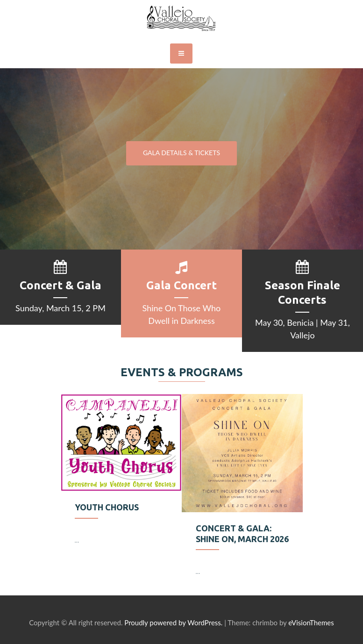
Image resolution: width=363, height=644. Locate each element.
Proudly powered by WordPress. (173, 623)
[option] (121, 479)
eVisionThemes (311, 623)
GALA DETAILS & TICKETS (181, 153)
